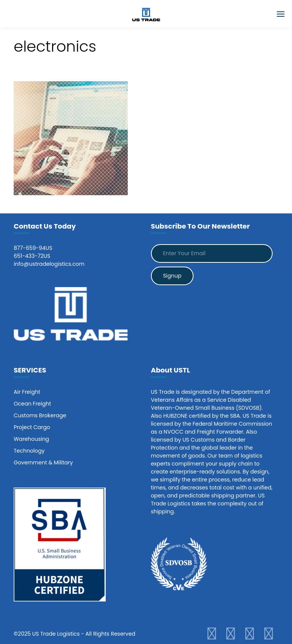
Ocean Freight (32, 404)
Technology (29, 451)
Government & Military (43, 462)
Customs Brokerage (40, 415)
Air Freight (27, 392)
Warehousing (31, 439)
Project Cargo (32, 427)
